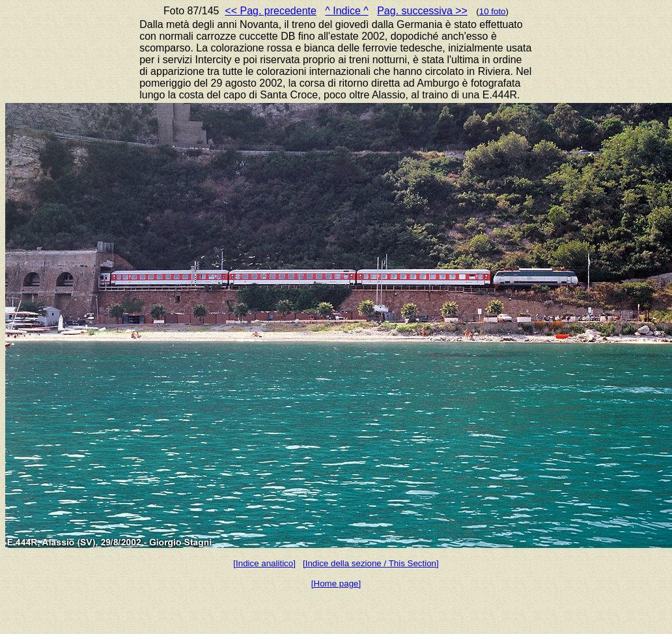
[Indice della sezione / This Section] (371, 563)
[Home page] (336, 584)
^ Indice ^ (347, 11)
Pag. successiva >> (422, 11)
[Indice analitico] (264, 563)
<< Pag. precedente (271, 11)
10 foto (493, 11)
